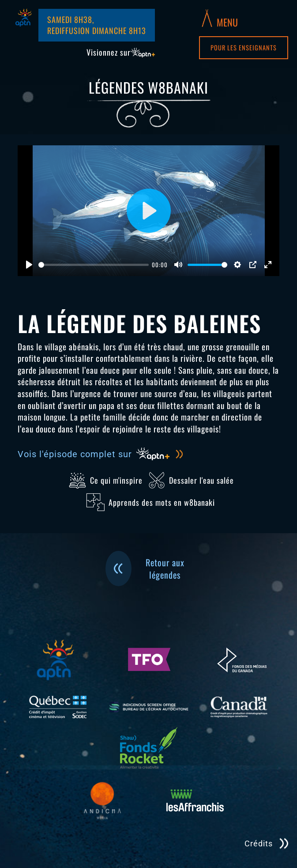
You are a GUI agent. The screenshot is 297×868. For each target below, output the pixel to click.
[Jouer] (29, 265)
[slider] (94, 265)
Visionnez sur (121, 52)
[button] (220, 18)
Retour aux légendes (145, 569)
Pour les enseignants (244, 47)
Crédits (259, 843)
